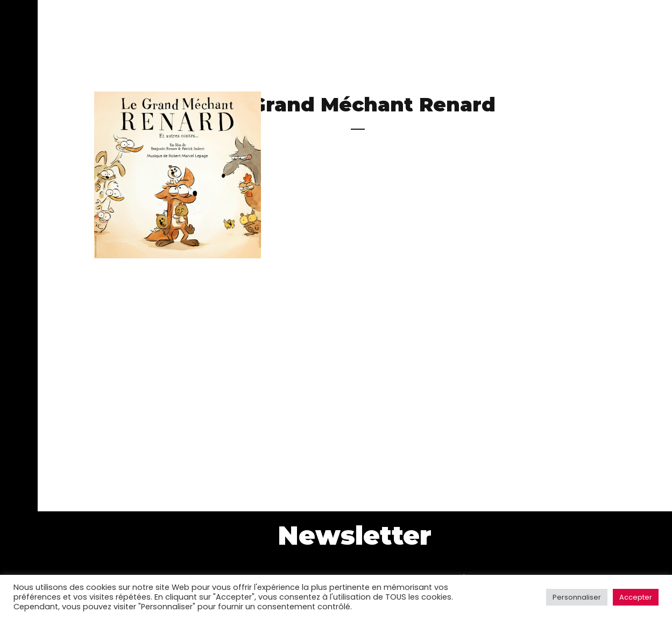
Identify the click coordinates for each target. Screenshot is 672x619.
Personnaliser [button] (577, 597)
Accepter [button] (636, 597)
